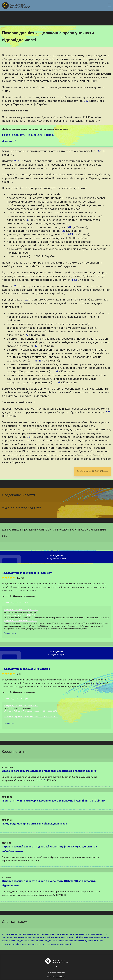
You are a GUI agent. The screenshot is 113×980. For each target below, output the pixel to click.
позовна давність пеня (14, 934)
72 (27, 335)
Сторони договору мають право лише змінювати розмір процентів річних (49, 771)
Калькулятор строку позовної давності (27, 573)
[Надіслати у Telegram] (61, 512)
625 (43, 780)
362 (28, 220)
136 (35, 361)
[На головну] (16, 5)
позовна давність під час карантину (71, 934)
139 (58, 382)
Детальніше (9, 141)
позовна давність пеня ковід (25, 941)
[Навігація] (109, 5)
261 (108, 412)
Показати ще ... (10, 633)
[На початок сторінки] (57, 967)
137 (41, 361)
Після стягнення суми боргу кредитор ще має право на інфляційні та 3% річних (54, 801)
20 (27, 300)
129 (37, 346)
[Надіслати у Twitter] (55, 512)
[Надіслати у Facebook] (52, 512)
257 (99, 151)
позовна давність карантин (39, 934)
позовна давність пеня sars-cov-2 (33, 937)
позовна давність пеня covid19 (66, 937)
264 (29, 437)
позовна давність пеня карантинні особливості (51, 944)
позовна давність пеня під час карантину (59, 941)
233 (17, 286)
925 (70, 234)
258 (17, 161)
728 (63, 231)
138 (56, 371)
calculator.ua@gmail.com (57, 973)
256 (86, 101)
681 (69, 227)
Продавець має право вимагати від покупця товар (34, 824)
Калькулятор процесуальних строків (26, 669)
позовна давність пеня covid (18, 944)
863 (74, 280)
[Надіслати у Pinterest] (58, 512)
